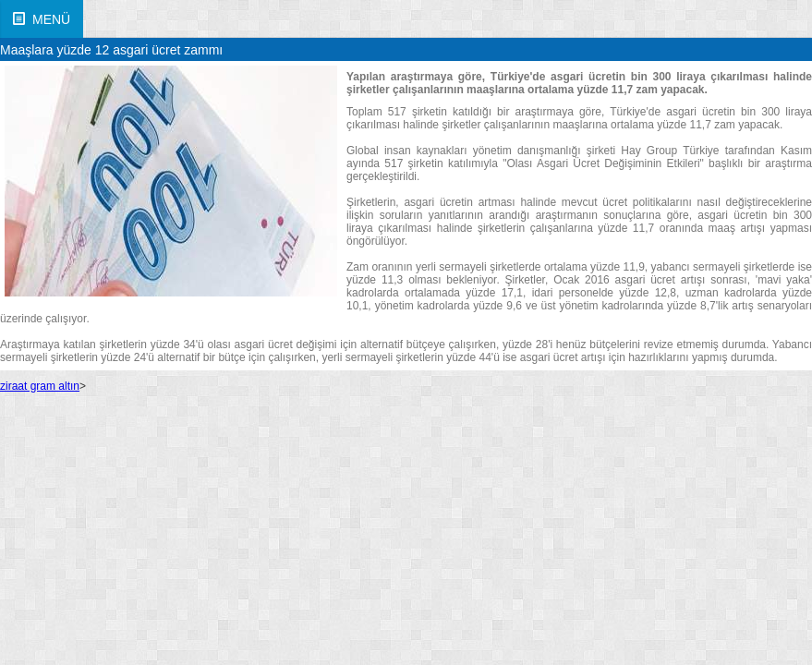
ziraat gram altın (40, 386)
